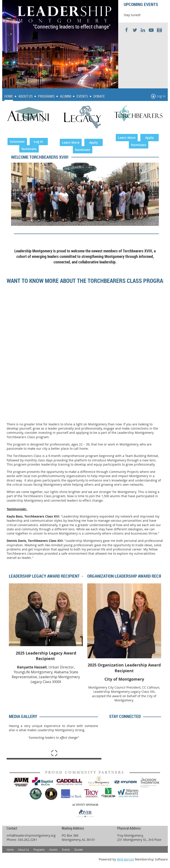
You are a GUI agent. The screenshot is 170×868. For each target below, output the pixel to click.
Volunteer (17, 142)
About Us (23, 850)
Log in (161, 96)
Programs (39, 850)
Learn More (71, 142)
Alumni (53, 850)
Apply (94, 142)
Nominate (29, 149)
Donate (79, 850)
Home (10, 850)
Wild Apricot (125, 859)
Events (66, 850)
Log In (39, 142)
